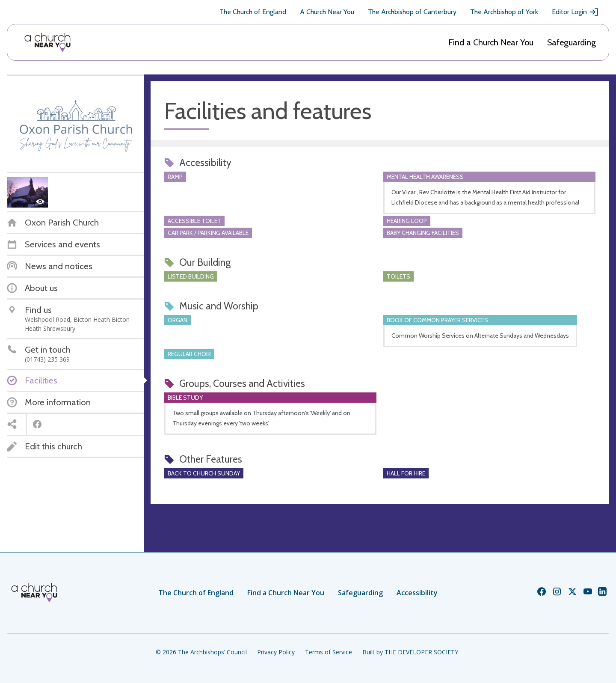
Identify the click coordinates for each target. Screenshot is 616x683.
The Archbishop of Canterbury (412, 12)
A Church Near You (327, 12)
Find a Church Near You (491, 42)
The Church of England (253, 12)
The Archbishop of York (504, 12)
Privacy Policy (276, 652)
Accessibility (417, 593)
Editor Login (575, 12)
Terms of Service (329, 652)
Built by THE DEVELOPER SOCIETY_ (412, 652)
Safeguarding (572, 42)
